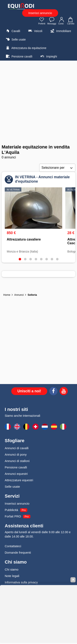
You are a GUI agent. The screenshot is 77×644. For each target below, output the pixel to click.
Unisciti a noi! (29, 391)
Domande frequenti (18, 552)
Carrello (71, 21)
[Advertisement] (38, 102)
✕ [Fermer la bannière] (73, 580)
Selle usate (15, 39)
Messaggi (52, 21)
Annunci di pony (16, 454)
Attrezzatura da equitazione (26, 48)
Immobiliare (60, 31)
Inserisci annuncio (40, 13)
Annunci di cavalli (17, 448)
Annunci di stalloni (17, 461)
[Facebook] (53, 392)
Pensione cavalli (18, 56)
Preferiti (42, 21)
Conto (62, 21)
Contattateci (13, 546)
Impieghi (48, 56)
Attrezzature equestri (19, 480)
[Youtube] (64, 392)
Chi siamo (12, 569)
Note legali (12, 576)
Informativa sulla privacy (21, 582)
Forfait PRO (13, 516)
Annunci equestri (16, 474)
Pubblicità (11, 510)
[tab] (20, 259)
